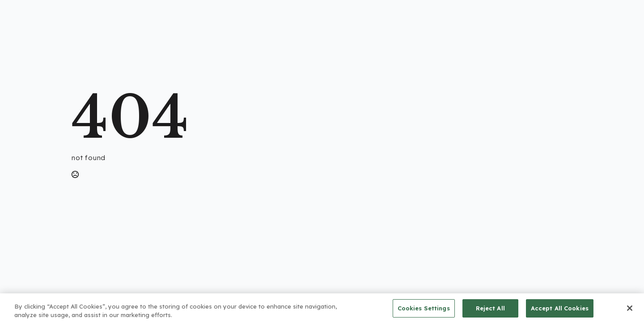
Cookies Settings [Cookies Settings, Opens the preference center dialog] (424, 310)
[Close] (630, 310)
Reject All (490, 310)
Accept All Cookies (560, 310)
